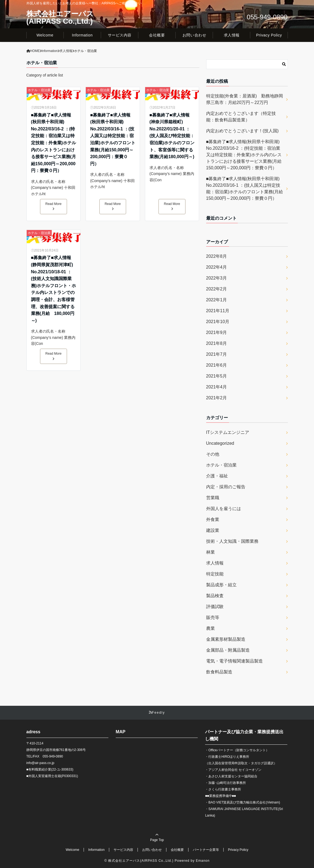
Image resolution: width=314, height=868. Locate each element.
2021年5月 (217, 376)
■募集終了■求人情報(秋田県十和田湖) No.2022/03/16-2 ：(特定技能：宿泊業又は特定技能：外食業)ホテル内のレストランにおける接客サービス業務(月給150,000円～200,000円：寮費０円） (54, 143)
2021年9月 (217, 332)
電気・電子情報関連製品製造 (234, 661)
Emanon (203, 861)
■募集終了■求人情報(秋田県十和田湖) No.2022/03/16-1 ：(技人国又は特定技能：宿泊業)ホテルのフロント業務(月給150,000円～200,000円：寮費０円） (113, 139)
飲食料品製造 (219, 672)
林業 (211, 552)
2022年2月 (217, 289)
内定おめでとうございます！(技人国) (243, 131)
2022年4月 (217, 267)
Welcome (45, 35)
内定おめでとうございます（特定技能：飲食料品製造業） (241, 117)
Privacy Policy (269, 35)
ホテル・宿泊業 (39, 90)
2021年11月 (218, 311)
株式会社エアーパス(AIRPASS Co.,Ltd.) (60, 18)
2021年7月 (217, 354)
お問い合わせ (194, 35)
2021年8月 (217, 343)
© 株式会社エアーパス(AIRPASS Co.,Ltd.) (139, 861)
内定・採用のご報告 (226, 487)
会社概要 (157, 35)
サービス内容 (120, 35)
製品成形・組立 (221, 585)
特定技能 (215, 574)
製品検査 (215, 596)
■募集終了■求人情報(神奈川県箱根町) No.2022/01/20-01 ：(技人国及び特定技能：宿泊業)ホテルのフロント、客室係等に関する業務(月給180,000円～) (172, 136)
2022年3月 (217, 278)
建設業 (213, 530)
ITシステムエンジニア (228, 432)
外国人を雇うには (224, 509)
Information (82, 35)
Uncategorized (220, 443)
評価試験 (215, 607)
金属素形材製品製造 (226, 639)
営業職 (213, 498)
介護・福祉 (217, 476)
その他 (213, 454)
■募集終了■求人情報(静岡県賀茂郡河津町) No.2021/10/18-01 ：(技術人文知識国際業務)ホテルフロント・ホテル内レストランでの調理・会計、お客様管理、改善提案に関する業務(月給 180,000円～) (54, 289)
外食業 (213, 519)
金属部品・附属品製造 (228, 650)
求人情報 (232, 35)
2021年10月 (218, 322)
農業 (211, 628)
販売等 (213, 617)
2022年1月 (217, 300)
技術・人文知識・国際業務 (232, 541)
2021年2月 (217, 398)
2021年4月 (217, 387)
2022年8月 (217, 256)
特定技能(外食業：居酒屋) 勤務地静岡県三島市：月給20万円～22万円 (245, 99)
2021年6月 (217, 365)
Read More (54, 206)
